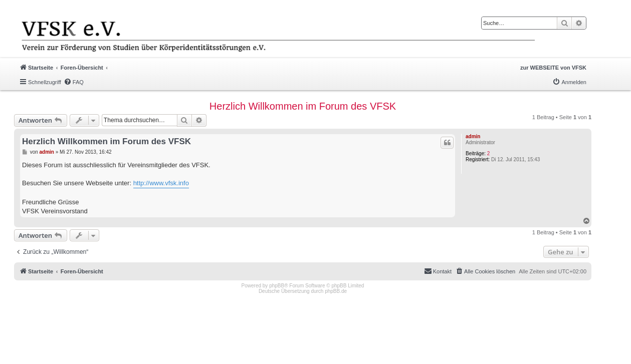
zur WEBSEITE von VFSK (553, 68)
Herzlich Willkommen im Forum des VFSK (303, 106)
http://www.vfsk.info (161, 183)
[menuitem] (74, 82)
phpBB (277, 286)
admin (473, 136)
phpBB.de (336, 291)
